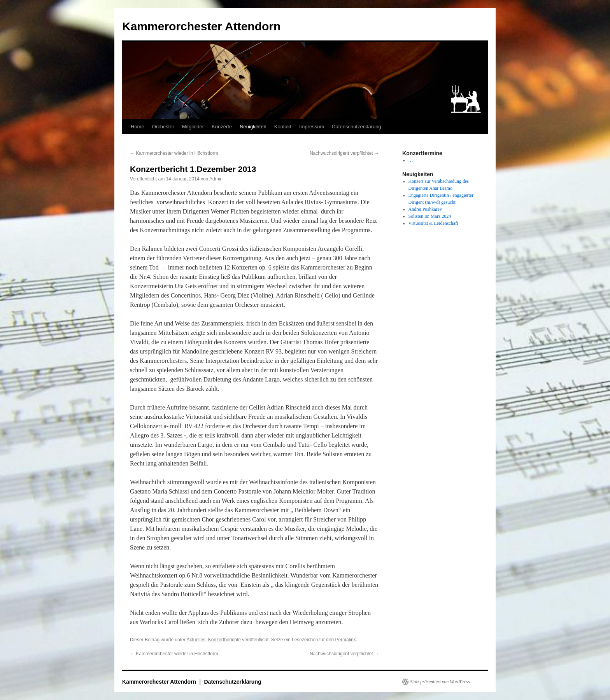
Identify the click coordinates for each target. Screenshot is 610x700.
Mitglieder (193, 127)
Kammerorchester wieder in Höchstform (174, 153)
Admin (216, 179)
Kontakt (283, 127)
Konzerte (222, 127)
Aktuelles (196, 640)
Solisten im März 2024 (430, 216)
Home (138, 127)
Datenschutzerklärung (356, 127)
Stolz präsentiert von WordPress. (441, 682)
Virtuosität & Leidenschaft (433, 223)
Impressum (312, 127)
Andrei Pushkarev (425, 209)
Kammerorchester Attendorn (201, 26)
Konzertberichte (224, 640)
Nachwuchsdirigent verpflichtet (344, 153)
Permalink (345, 640)
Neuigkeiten (253, 127)
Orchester (163, 127)
